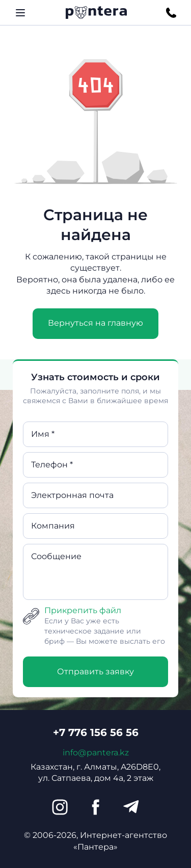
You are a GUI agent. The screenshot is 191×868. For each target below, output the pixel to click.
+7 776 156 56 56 (96, 732)
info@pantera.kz (96, 753)
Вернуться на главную (95, 323)
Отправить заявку (95, 672)
